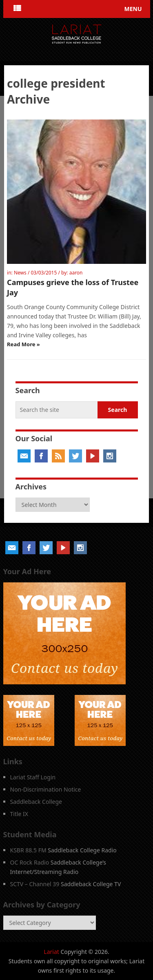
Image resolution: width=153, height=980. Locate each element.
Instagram (110, 456)
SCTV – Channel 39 (35, 884)
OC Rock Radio (30, 862)
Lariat (51, 952)
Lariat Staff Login (33, 777)
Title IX (19, 814)
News (20, 273)
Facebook (41, 456)
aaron (76, 273)
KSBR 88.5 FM (28, 850)
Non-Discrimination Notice (46, 789)
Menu (133, 9)
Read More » (23, 344)
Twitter (75, 456)
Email (24, 456)
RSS (58, 456)
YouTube (93, 456)
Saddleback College (36, 802)
